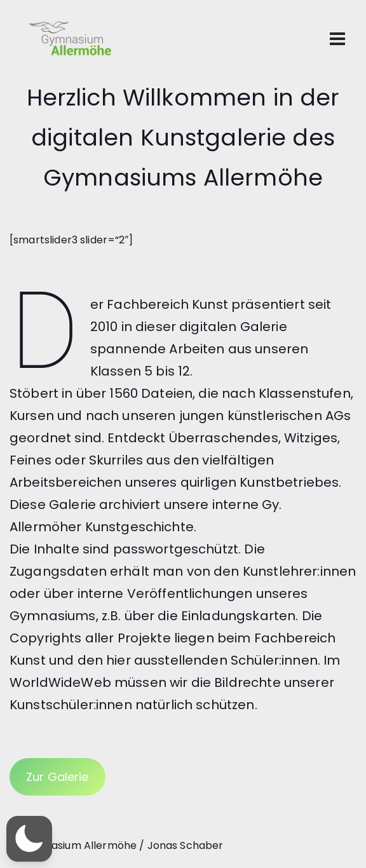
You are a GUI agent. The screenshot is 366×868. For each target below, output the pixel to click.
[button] (29, 839)
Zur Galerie (58, 777)
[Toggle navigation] (337, 39)
